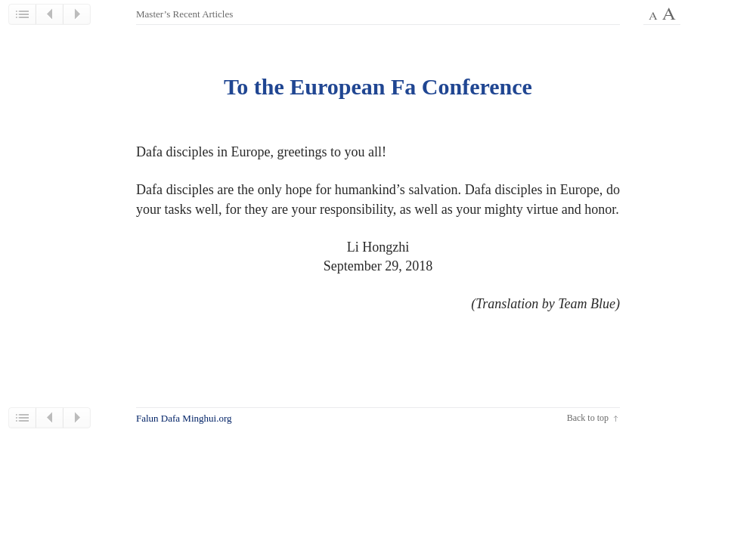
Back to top (588, 418)
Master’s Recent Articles (184, 14)
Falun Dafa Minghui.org (184, 418)
